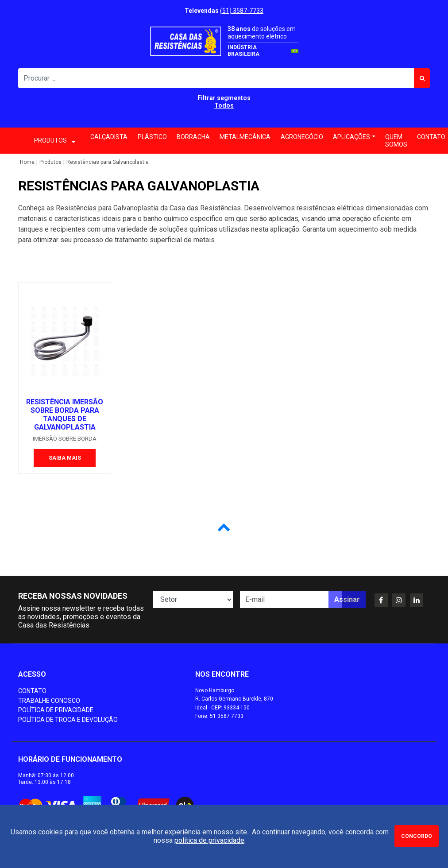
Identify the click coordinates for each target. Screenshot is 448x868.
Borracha (193, 137)
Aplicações (351, 137)
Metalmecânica (245, 137)
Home (27, 162)
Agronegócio (302, 137)
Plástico (152, 137)
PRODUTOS (55, 141)
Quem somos (396, 141)
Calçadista (109, 137)
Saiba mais (65, 458)
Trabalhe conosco (49, 701)
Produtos (50, 162)
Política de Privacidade (56, 710)
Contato (32, 691)
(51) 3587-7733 (242, 11)
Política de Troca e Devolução (68, 720)
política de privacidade (209, 840)
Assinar (347, 599)
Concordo (417, 836)
